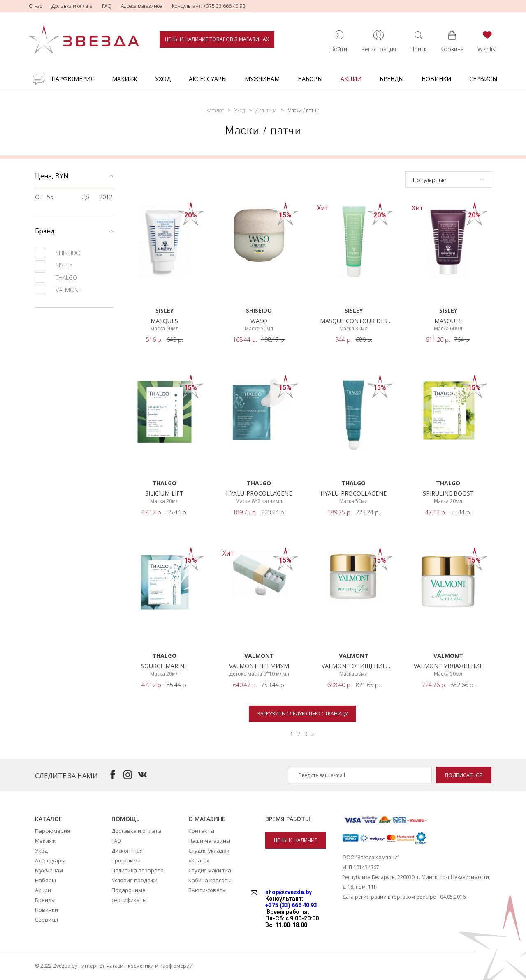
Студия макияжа (210, 870)
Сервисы (483, 79)
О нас (35, 6)
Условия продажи (134, 880)
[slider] (35, 189)
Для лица (266, 110)
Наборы (310, 79)
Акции (351, 79)
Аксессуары (208, 79)
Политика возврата (138, 870)
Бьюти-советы (207, 890)
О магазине (207, 819)
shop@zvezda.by (288, 892)
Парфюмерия (73, 79)
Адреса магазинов (142, 6)
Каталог (215, 110)
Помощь (126, 819)
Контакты (201, 831)
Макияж (124, 79)
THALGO (56, 278)
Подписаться (464, 775)
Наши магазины (209, 841)
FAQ (107, 6)
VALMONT (58, 290)
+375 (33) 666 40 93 (291, 905)
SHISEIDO (58, 253)
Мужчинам (262, 79)
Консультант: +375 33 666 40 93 (209, 6)
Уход (163, 79)
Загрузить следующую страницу (302, 714)
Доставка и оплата (72, 6)
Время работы (288, 819)
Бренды (392, 79)
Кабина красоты (210, 880)
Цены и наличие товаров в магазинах (217, 39)
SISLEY (54, 265)
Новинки (436, 79)
